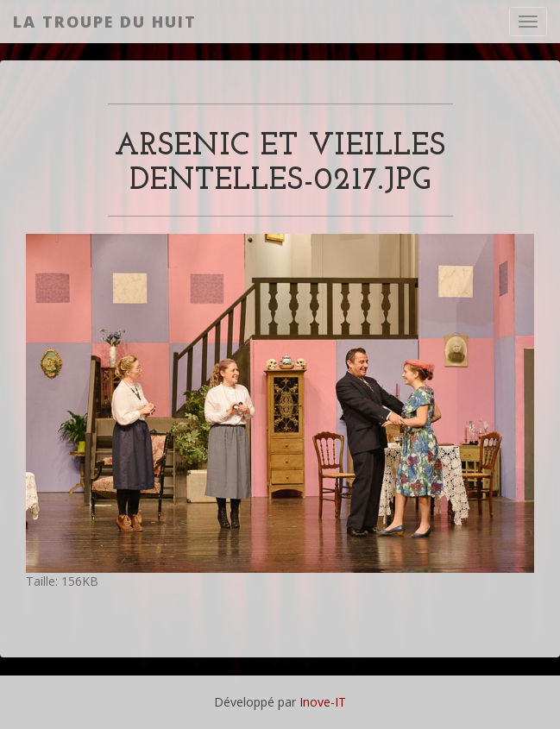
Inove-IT (323, 702)
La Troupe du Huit (105, 22)
